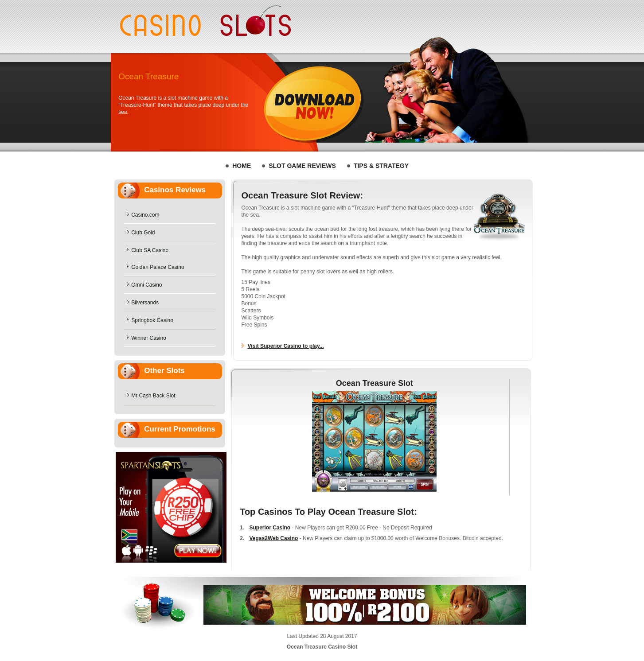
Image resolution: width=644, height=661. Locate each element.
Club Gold (143, 233)
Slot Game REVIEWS (302, 166)
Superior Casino (270, 528)
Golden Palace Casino (158, 267)
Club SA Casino (150, 250)
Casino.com (145, 215)
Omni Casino (146, 285)
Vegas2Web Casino (274, 538)
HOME (242, 166)
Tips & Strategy (381, 166)
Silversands (145, 303)
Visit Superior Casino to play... (286, 346)
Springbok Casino (152, 320)
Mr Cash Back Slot (153, 396)
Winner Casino (149, 338)
